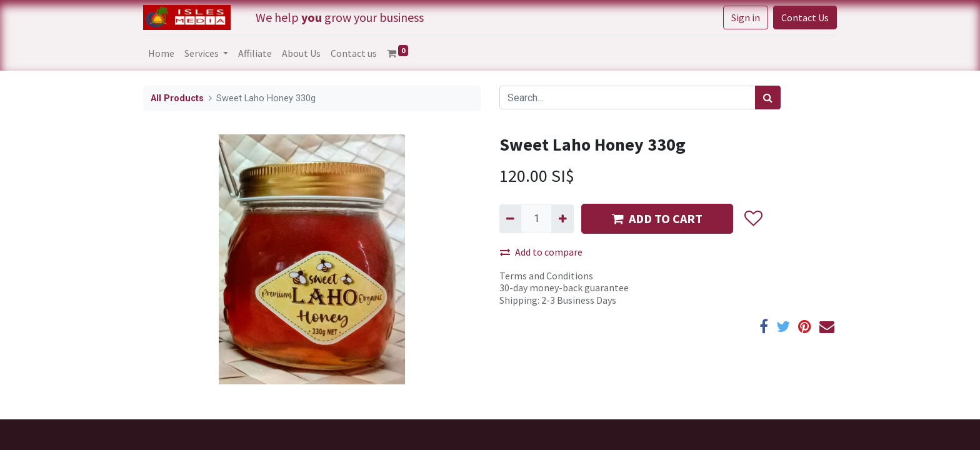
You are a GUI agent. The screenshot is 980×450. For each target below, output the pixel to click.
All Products (177, 98)
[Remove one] (510, 219)
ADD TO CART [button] (657, 218)
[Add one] (562, 219)
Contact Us (805, 17)
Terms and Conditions (546, 276)
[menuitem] (161, 53)
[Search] (768, 97)
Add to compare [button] (541, 252)
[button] (753, 219)
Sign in (746, 17)
